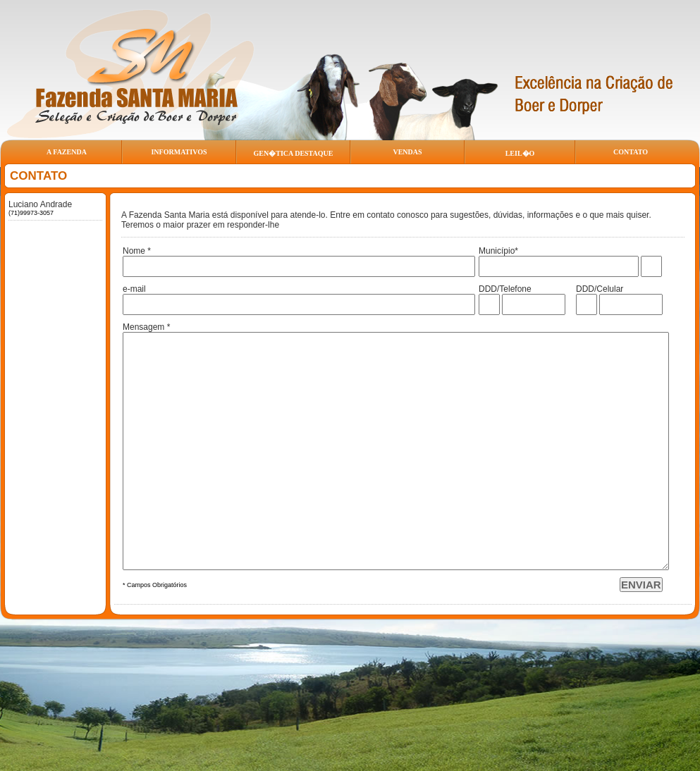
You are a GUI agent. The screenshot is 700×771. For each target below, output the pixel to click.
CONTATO (631, 152)
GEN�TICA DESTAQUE (294, 153)
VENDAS (407, 152)
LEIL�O (520, 153)
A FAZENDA (67, 152)
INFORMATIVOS (179, 152)
